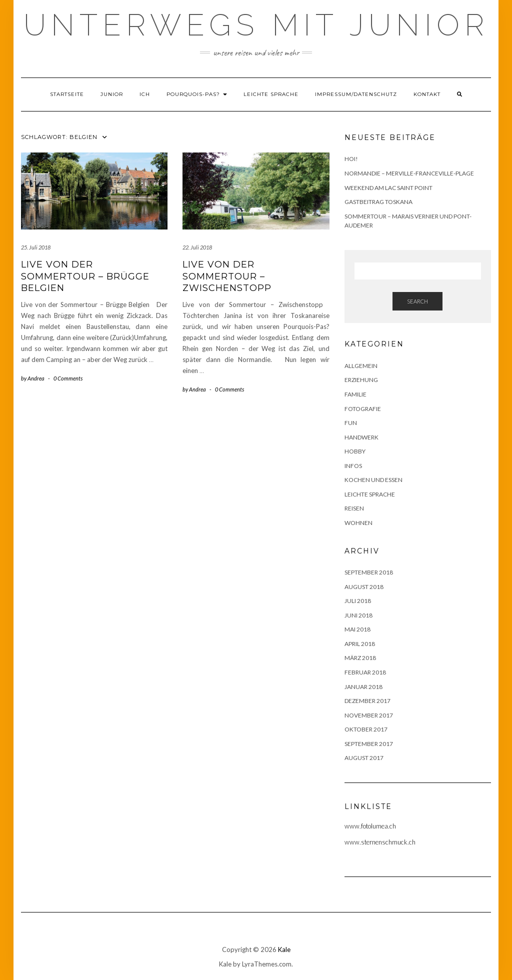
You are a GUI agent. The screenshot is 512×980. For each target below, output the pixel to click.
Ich (145, 94)
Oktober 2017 (366, 729)
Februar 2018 (365, 672)
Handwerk (361, 437)
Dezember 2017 (367, 701)
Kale (284, 949)
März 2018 (360, 658)
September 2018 (369, 572)
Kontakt (427, 94)
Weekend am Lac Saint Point (388, 188)
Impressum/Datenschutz (356, 94)
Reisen (354, 508)
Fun (351, 423)
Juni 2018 (358, 615)
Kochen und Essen (373, 480)
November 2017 (369, 715)
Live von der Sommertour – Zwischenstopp (227, 276)
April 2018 (360, 644)
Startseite (67, 94)
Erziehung (361, 380)
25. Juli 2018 (36, 247)
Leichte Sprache (271, 94)
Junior (112, 94)
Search (417, 301)
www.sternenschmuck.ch (380, 842)
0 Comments (68, 378)
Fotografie (363, 409)
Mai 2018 (357, 629)
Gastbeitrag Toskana (378, 202)
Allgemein (361, 366)
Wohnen (358, 523)
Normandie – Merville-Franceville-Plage (409, 173)
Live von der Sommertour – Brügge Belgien (85, 276)
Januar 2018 (363, 687)
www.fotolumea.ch (370, 826)
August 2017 (364, 758)
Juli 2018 (358, 601)
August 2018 (364, 587)
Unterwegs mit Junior (256, 25)
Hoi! (351, 159)
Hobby (355, 451)
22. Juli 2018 (197, 247)
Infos (353, 466)
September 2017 (369, 744)
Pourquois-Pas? (197, 94)
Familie (355, 394)
